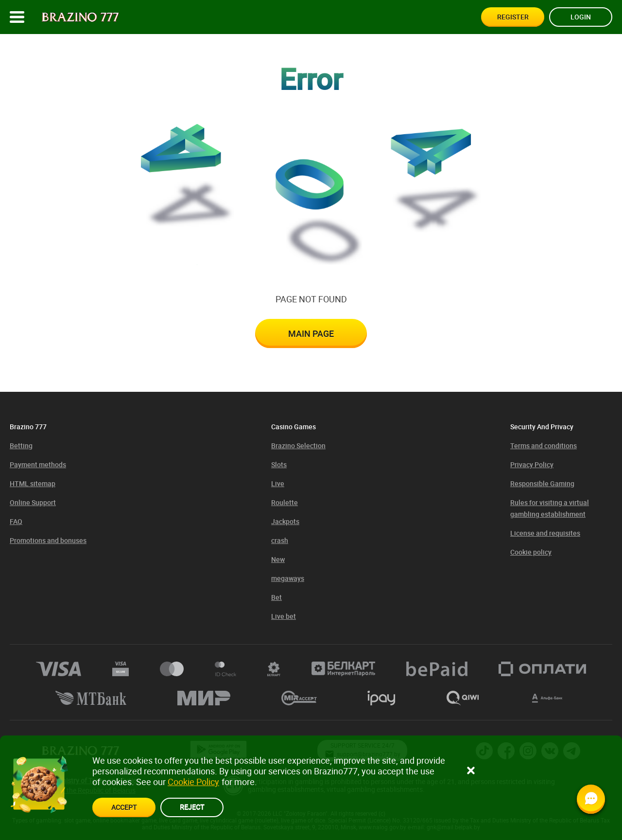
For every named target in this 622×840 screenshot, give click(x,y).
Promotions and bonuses (48, 540)
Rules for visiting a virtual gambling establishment (550, 508)
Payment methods (38, 464)
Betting (21, 446)
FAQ (16, 521)
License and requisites (545, 533)
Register (513, 17)
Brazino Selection (298, 446)
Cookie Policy (193, 782)
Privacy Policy (532, 464)
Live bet (284, 616)
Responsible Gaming (542, 483)
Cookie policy (531, 552)
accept (124, 807)
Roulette (285, 502)
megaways (288, 578)
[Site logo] (80, 17)
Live (278, 483)
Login (581, 17)
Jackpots (285, 521)
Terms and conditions (544, 446)
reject (192, 807)
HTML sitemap (33, 483)
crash (280, 540)
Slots (279, 464)
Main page (311, 333)
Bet (276, 597)
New (278, 559)
